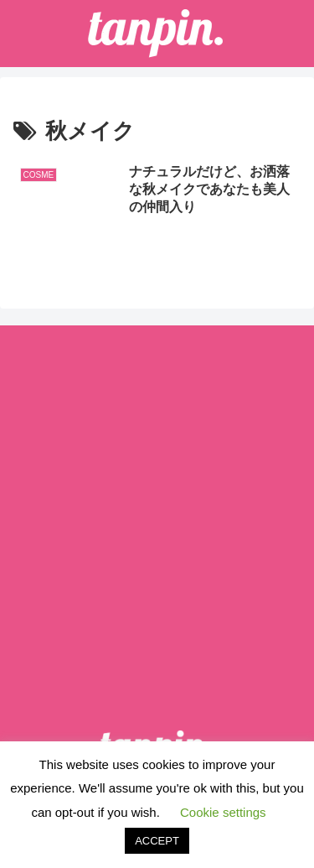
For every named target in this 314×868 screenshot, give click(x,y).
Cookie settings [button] (223, 812)
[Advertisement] (157, 506)
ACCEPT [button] (157, 841)
